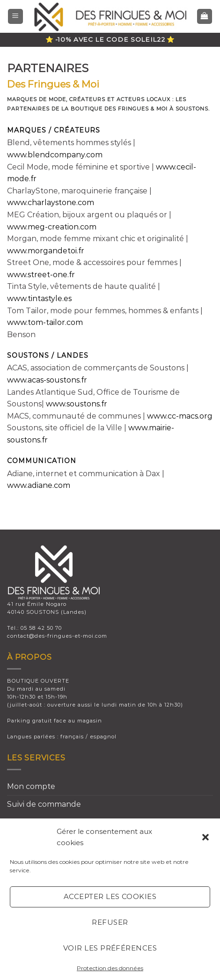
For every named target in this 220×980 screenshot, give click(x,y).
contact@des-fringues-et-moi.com (57, 636)
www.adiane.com (39, 485)
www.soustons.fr (77, 404)
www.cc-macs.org (180, 416)
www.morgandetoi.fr (46, 251)
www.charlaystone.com (51, 203)
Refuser (110, 922)
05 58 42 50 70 (41, 628)
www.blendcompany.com (55, 155)
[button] (205, 837)
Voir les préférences (110, 948)
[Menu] (16, 17)
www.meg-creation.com (52, 227)
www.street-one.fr (41, 275)
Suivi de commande (44, 804)
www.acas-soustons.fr (47, 380)
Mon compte (31, 786)
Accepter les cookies (110, 896)
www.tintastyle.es (39, 298)
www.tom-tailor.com (45, 322)
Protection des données (110, 968)
